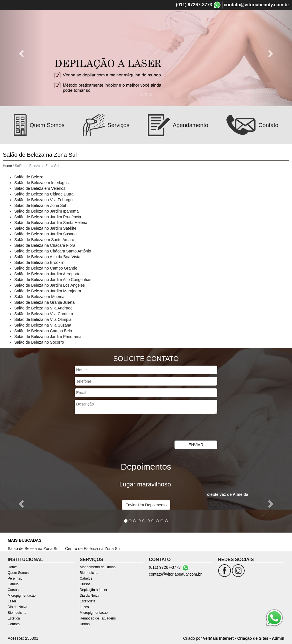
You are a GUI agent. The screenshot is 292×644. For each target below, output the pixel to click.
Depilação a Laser (94, 590)
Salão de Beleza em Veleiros (40, 188)
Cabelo (151, 21)
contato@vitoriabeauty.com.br (256, 5)
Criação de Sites (253, 638)
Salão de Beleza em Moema (39, 297)
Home (84, 21)
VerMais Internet (218, 638)
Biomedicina (273, 21)
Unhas (85, 624)
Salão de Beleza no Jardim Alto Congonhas (53, 280)
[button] (22, 53)
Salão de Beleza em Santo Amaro (44, 240)
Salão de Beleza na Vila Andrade (43, 308)
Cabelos (86, 578)
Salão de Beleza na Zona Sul (40, 205)
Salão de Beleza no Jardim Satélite (45, 228)
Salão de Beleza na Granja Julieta (44, 302)
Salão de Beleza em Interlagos (41, 183)
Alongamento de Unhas (98, 567)
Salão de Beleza (29, 177)
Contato (14, 624)
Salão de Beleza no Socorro (39, 342)
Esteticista (88, 601)
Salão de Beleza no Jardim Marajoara (48, 291)
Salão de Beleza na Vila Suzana (43, 325)
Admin (278, 638)
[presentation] (118, 428)
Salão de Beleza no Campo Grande (46, 268)
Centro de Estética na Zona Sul (93, 549)
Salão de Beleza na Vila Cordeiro (44, 314)
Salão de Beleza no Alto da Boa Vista (47, 257)
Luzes (84, 607)
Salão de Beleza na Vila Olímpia (43, 319)
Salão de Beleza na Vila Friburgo (43, 200)
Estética (14, 618)
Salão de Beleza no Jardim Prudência (48, 217)
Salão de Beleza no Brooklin (39, 262)
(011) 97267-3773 (194, 5)
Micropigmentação (197, 21)
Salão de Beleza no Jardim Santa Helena (51, 223)
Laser (224, 21)
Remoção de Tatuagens (98, 618)
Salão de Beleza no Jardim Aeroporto (47, 274)
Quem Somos (106, 21)
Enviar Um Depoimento (146, 505)
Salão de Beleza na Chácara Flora (45, 245)
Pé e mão (132, 21)
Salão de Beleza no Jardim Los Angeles (50, 285)
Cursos (169, 21)
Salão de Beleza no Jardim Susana (45, 234)
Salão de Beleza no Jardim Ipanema (46, 211)
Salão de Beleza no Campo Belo (43, 331)
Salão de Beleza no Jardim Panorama (48, 337)
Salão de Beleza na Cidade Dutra (44, 194)
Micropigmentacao (94, 613)
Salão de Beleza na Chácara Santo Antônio (53, 251)
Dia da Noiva (245, 21)
